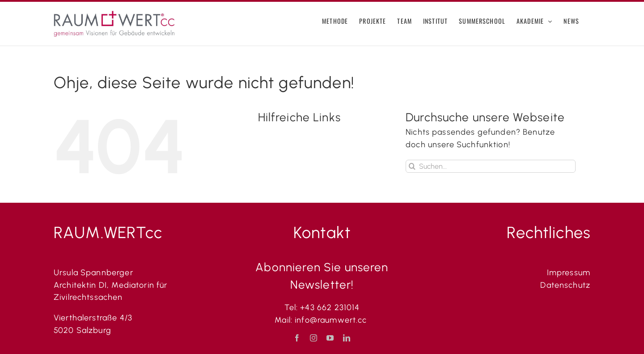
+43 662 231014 (330, 307)
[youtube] (330, 338)
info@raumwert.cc (332, 320)
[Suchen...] (491, 166)
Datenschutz (565, 285)
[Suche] (412, 166)
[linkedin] (347, 338)
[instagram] (314, 338)
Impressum (569, 273)
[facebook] (297, 338)
